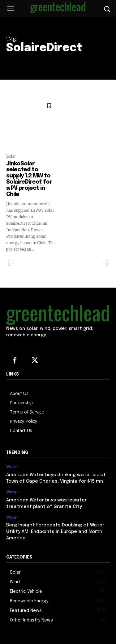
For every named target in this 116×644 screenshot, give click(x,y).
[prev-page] (11, 263)
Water (12, 467)
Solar (11, 156)
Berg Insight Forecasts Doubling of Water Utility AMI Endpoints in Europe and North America (55, 532)
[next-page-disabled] (105, 263)
